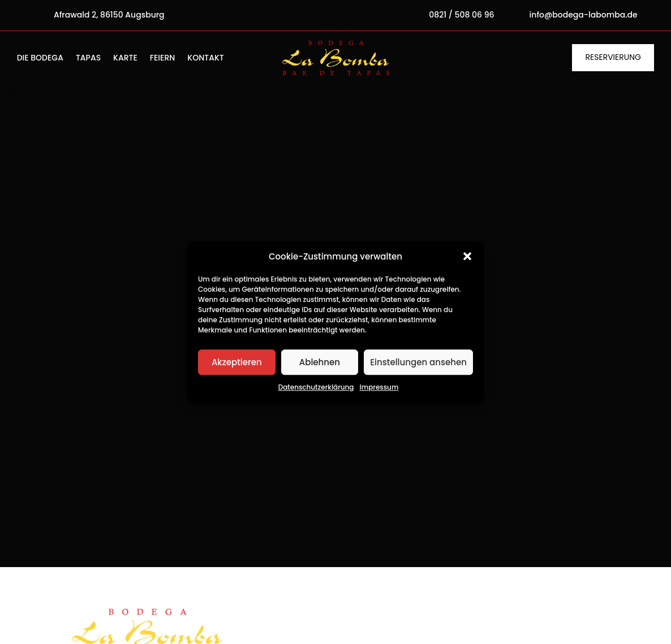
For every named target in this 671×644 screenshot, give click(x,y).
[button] (467, 257)
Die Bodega (40, 59)
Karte (125, 59)
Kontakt (205, 59)
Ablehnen (320, 362)
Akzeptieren (237, 362)
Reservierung (613, 57)
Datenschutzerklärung (316, 388)
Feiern (163, 59)
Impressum (379, 388)
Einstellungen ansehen (418, 362)
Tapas (88, 59)
